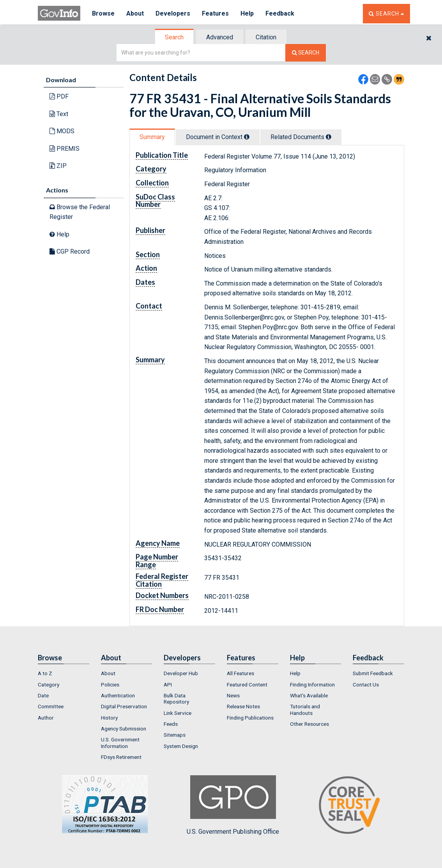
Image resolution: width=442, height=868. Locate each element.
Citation (266, 37)
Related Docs (301, 137)
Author (46, 718)
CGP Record (70, 251)
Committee (51, 706)
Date (43, 695)
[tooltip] (247, 137)
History (109, 718)
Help (247, 13)
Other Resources (309, 724)
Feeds (171, 724)
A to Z (45, 673)
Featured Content (247, 685)
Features (215, 13)
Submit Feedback (373, 673)
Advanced (220, 37)
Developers (173, 13)
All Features (240, 673)
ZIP (58, 166)
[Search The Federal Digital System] (306, 53)
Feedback (280, 13)
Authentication (118, 695)
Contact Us (366, 685)
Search (174, 37)
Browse (103, 13)
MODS (62, 131)
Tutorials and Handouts (305, 709)
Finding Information (312, 685)
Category (49, 685)
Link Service (178, 713)
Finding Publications (250, 718)
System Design (181, 746)
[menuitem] (64, 673)
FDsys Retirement (121, 757)
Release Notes (243, 706)
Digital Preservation (124, 706)
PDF (59, 96)
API (168, 685)
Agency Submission (124, 729)
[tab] (175, 37)
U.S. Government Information (120, 743)
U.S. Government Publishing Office (233, 805)
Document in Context (218, 137)
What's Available (309, 695)
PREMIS (65, 149)
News (233, 695)
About (135, 13)
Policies (110, 685)
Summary (152, 137)
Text (59, 114)
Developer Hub (181, 673)
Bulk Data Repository (176, 699)
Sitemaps (175, 735)
